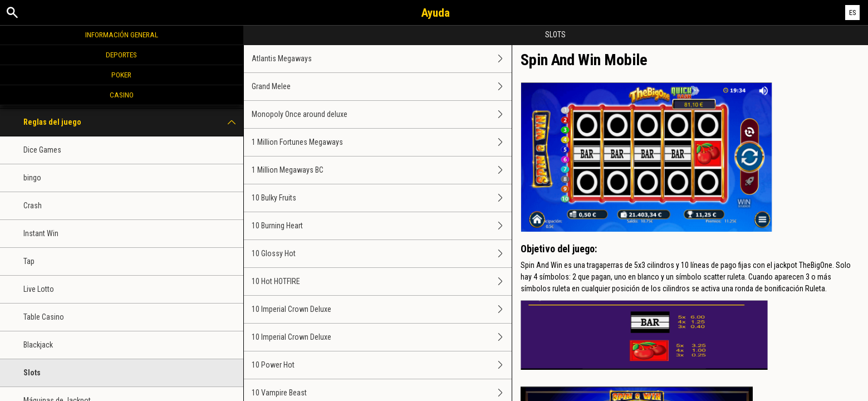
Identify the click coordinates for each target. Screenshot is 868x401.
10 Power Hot (382, 365)
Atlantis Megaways (382, 59)
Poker (121, 75)
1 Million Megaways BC (382, 170)
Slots (32, 373)
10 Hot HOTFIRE (382, 282)
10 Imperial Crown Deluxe (382, 309)
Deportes (121, 55)
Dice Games (42, 150)
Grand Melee (382, 87)
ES (853, 13)
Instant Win (41, 233)
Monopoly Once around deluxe (382, 114)
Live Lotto (39, 289)
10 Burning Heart (382, 226)
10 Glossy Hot (382, 254)
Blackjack (38, 345)
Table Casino (44, 317)
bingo (32, 178)
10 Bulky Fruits (382, 198)
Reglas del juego (133, 122)
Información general (122, 35)
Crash (33, 206)
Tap (29, 261)
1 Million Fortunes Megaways (382, 142)
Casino (122, 95)
